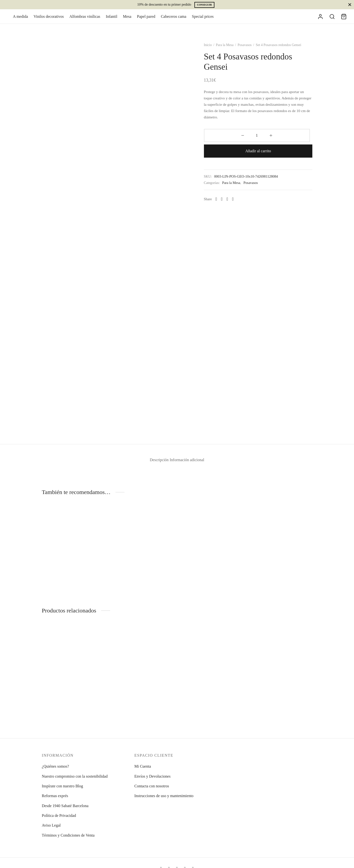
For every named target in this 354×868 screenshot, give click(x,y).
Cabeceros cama (173, 20)
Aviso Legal (51, 825)
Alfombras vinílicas (85, 20)
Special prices (203, 20)
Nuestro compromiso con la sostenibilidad (75, 776)
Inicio (219, 52)
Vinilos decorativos (49, 20)
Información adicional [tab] (191, 467)
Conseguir (204, 5)
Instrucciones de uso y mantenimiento (164, 796)
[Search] (332, 20)
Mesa (127, 20)
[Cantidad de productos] (228, 143)
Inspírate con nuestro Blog (62, 786)
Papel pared (146, 20)
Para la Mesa (236, 52)
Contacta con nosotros (152, 786)
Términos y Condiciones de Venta (68, 835)
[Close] (350, 5)
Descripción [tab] (154, 467)
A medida (20, 20)
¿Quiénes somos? (56, 766)
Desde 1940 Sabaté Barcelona (65, 806)
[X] (238, 191)
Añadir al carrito (277, 143)
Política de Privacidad (59, 816)
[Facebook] (233, 191)
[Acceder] (320, 20)
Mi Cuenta (143, 766)
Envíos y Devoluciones (153, 776)
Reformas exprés (55, 796)
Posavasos (256, 52)
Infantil (111, 20)
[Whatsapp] (227, 191)
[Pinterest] (244, 191)
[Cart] (344, 20)
